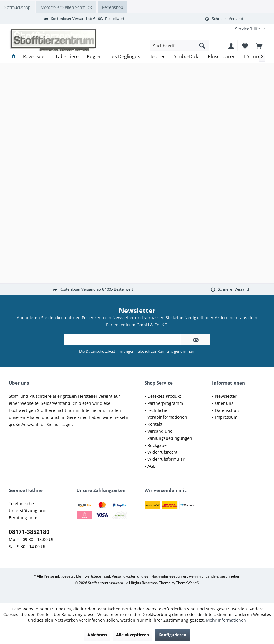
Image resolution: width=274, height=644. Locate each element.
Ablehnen (97, 635)
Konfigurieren (172, 635)
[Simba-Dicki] (187, 57)
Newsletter (226, 396)
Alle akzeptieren (132, 635)
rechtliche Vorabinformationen (167, 414)
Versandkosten (124, 576)
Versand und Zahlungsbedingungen (170, 435)
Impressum (226, 417)
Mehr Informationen (226, 620)
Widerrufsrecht (162, 452)
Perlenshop (113, 7)
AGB (152, 466)
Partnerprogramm (165, 403)
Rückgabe (157, 445)
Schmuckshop (17, 7)
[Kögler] (94, 57)
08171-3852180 (29, 532)
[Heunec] (157, 57)
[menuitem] (248, 29)
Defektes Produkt (164, 396)
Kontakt (155, 424)
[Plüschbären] (222, 57)
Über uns (224, 403)
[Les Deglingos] (125, 57)
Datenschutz (227, 410)
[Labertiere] (67, 57)
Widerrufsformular (166, 459)
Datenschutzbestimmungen (110, 351)
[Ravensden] (35, 57)
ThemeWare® (188, 583)
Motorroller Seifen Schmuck (66, 7)
